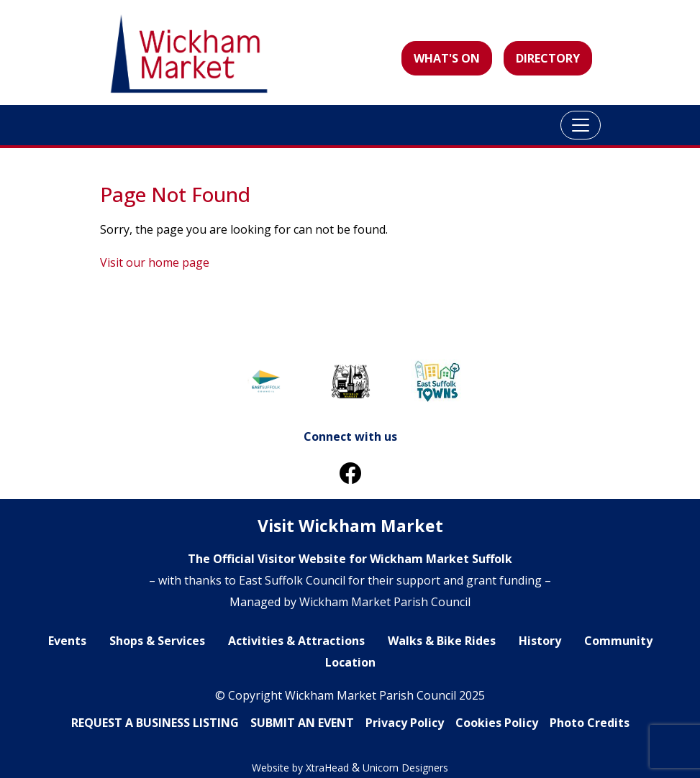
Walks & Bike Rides (442, 641)
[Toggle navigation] (581, 125)
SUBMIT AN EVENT (302, 723)
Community (618, 641)
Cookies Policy (497, 723)
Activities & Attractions (296, 641)
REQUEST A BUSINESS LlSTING (155, 723)
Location (350, 662)
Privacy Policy (405, 723)
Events (67, 641)
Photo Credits (590, 723)
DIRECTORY (548, 58)
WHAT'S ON (447, 58)
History (540, 641)
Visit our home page (155, 262)
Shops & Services (157, 641)
